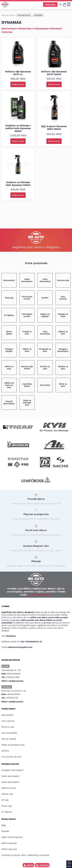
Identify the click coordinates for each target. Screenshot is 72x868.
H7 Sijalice (7, 812)
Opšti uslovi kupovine (12, 837)
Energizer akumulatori (12, 770)
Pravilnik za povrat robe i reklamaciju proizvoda (25, 855)
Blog (3, 825)
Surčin (28, 865)
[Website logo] (5, 5)
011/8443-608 (13, 677)
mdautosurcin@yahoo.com (20, 647)
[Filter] (69, 864)
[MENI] (69, 5)
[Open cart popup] (64, 5)
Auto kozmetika (9, 733)
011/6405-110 (12, 698)
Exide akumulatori (10, 776)
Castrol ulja (7, 794)
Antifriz (5, 751)
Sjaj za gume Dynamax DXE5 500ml (54, 128)
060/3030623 (14, 674)
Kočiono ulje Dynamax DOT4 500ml (54, 73)
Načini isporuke (9, 849)
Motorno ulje (8, 727)
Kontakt (5, 831)
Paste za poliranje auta (13, 745)
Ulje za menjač (9, 739)
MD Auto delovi (8, 15)
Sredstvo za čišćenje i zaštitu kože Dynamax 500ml (18, 128)
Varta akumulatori (10, 782)
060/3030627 (14, 694)
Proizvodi (50, 5)
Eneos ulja (7, 806)
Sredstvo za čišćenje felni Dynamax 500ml (18, 184)
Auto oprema (8, 721)
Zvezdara (42, 865)
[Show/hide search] (60, 5)
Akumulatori (8, 715)
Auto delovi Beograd (40, 595)
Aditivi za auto (9, 788)
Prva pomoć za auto (11, 757)
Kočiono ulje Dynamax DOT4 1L (18, 73)
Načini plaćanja (9, 843)
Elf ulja (5, 800)
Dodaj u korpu (18, 84)
